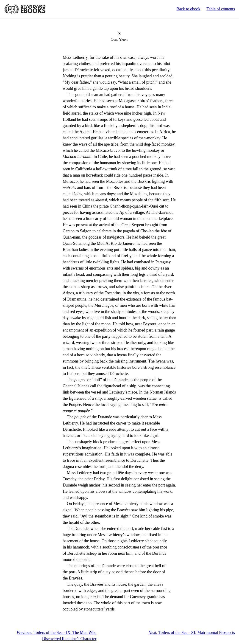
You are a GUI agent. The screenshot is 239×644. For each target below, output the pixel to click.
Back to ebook (188, 9)
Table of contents (221, 9)
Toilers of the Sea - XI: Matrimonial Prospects (192, 633)
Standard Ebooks (25, 9)
